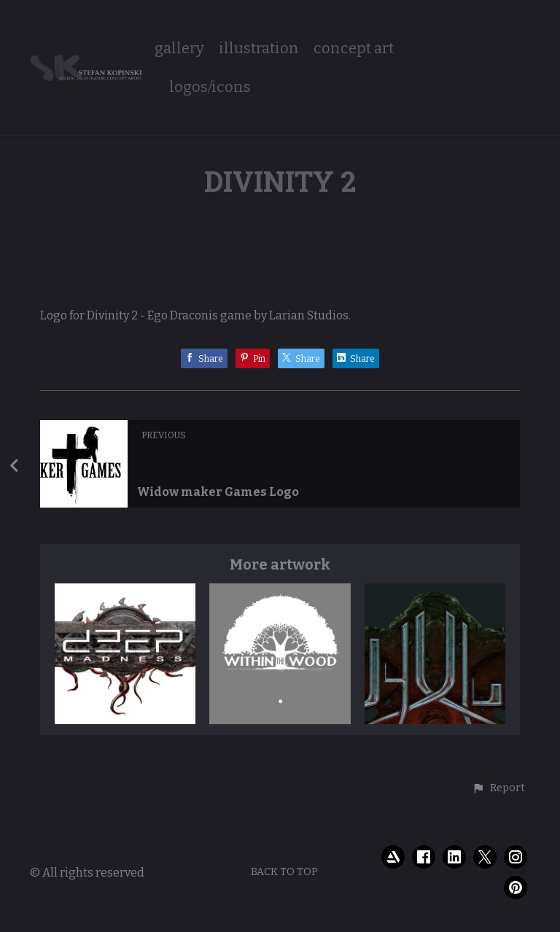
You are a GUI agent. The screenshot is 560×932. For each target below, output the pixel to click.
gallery (179, 48)
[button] (498, 788)
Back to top (284, 872)
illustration (259, 48)
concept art (354, 48)
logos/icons (210, 87)
